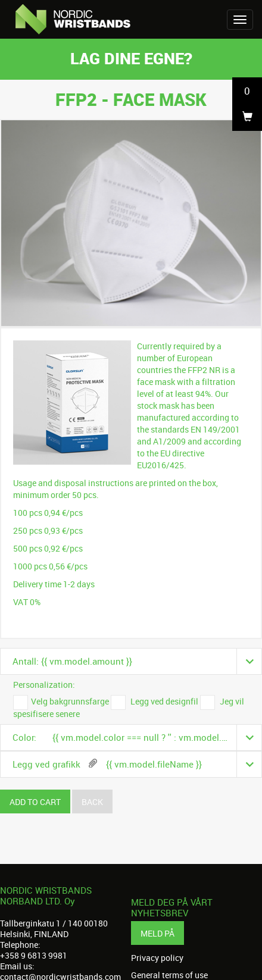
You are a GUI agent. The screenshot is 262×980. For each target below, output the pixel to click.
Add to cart (35, 802)
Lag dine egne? (131, 58)
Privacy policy (157, 958)
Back (92, 802)
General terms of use (169, 975)
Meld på (157, 933)
